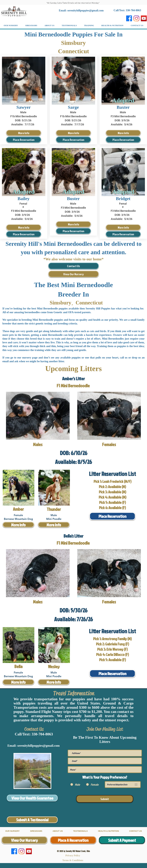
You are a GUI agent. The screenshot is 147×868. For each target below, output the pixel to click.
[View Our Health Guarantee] (32, 798)
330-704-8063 (42, 734)
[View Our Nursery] (73, 274)
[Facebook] (129, 18)
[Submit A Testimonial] (32, 820)
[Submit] (105, 799)
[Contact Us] (73, 266)
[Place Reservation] (24, 140)
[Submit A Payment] (122, 840)
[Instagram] (136, 18)
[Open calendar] (136, 785)
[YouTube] (144, 18)
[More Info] (24, 133)
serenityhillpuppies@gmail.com (85, 10)
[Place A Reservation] (73, 840)
